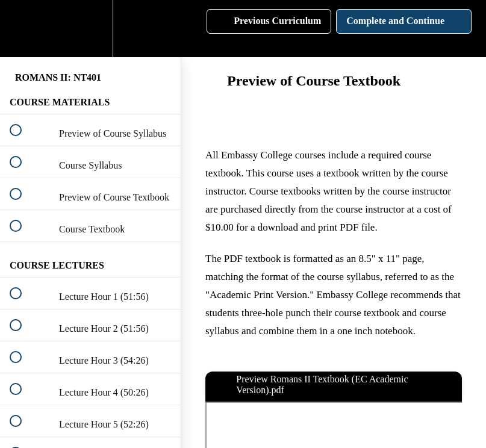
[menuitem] (90, 29)
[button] (22, 29)
